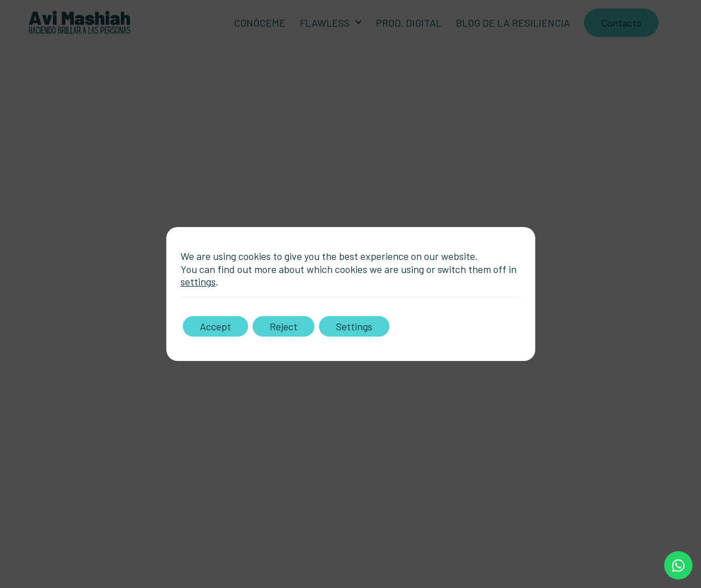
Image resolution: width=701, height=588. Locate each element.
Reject (284, 326)
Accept (215, 326)
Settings (354, 326)
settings (198, 282)
